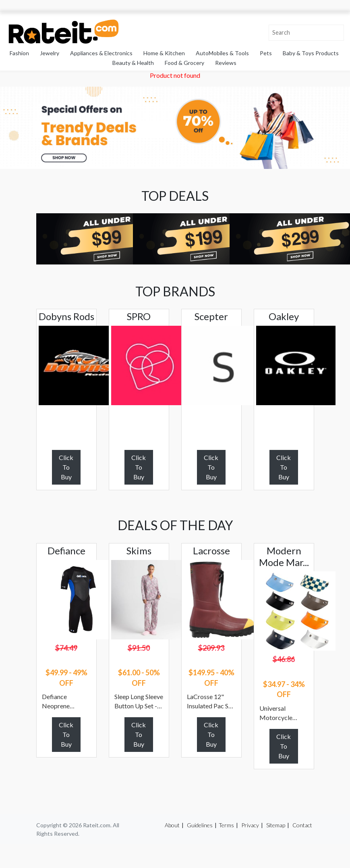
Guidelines (200, 825)
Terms (226, 825)
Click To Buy (66, 467)
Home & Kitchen (164, 53)
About (172, 825)
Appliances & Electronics (101, 53)
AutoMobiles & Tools (222, 53)
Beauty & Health (133, 63)
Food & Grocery (184, 63)
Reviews (226, 63)
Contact (302, 825)
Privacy (250, 825)
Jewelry (50, 53)
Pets (266, 53)
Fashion (19, 53)
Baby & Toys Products (311, 53)
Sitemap (276, 825)
